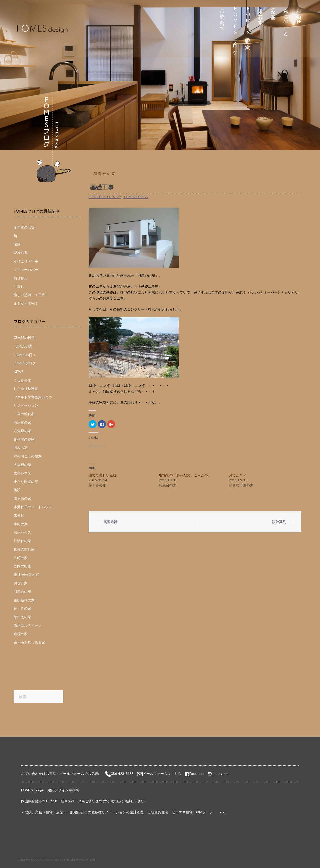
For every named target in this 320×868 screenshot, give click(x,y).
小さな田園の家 (26, 482)
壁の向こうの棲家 (28, 456)
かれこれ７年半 (26, 261)
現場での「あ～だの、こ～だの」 (185, 475)
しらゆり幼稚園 (26, 388)
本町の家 (21, 524)
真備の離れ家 (24, 549)
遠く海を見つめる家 (29, 642)
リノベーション (26, 405)
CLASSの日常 (24, 338)
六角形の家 (22, 431)
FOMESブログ (235, 29)
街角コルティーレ (28, 625)
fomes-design (136, 197)
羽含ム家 (21, 583)
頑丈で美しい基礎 (103, 475)
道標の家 (21, 634)
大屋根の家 (22, 465)
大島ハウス (22, 473)
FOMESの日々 (25, 355)
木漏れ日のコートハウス (33, 507)
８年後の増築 (24, 227)
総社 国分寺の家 (26, 574)
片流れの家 (22, 541)
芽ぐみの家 (22, 608)
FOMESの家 (248, 23)
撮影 (17, 244)
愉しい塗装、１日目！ (31, 295)
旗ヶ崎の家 (22, 498)
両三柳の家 (22, 422)
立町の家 (21, 558)
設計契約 (279, 522)
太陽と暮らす (261, 14)
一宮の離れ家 (24, 414)
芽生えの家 (22, 617)
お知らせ (299, 14)
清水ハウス (22, 532)
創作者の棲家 (24, 439)
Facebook (195, 773)
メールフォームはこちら (162, 773)
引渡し (19, 287)
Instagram (220, 773)
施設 (17, 490)
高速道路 (111, 522)
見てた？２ (238, 475)
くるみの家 (22, 380)
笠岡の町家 (22, 566)
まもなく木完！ (26, 303)
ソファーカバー (26, 270)
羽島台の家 (105, 174)
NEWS (19, 371)
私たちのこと (286, 19)
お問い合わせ (223, 17)
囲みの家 (21, 448)
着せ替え (21, 278)
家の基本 (274, 8)
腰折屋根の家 (24, 600)
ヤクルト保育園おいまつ (33, 397)
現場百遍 (21, 252)
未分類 (19, 515)
